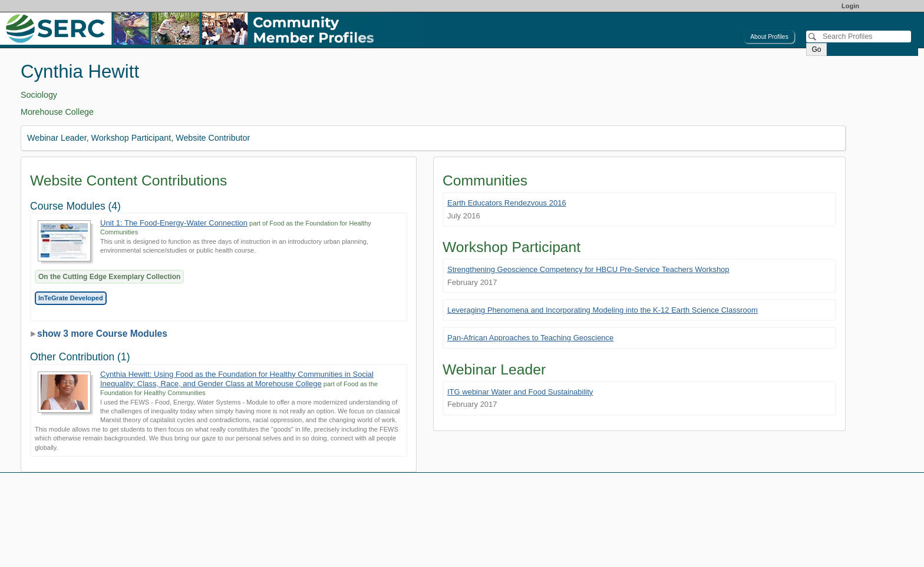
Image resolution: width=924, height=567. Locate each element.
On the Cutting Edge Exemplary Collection (109, 277)
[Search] (859, 37)
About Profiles (769, 37)
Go (816, 49)
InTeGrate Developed (71, 298)
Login (850, 6)
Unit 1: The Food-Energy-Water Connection (174, 223)
